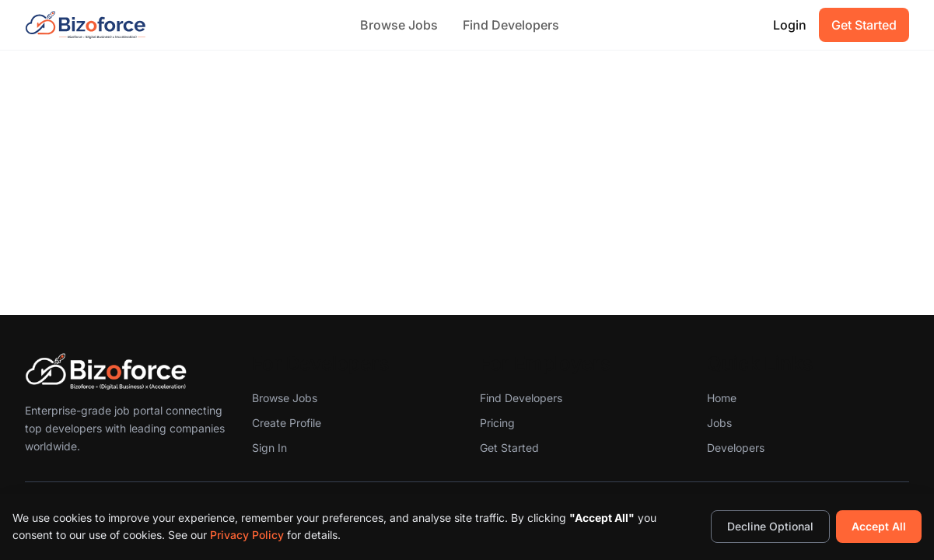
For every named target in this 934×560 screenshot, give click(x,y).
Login (790, 25)
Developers (736, 448)
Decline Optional (770, 526)
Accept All (879, 526)
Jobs (719, 423)
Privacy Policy (247, 535)
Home (722, 398)
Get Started (864, 25)
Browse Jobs (399, 25)
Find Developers (511, 25)
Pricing (497, 423)
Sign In (269, 448)
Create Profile (287, 423)
